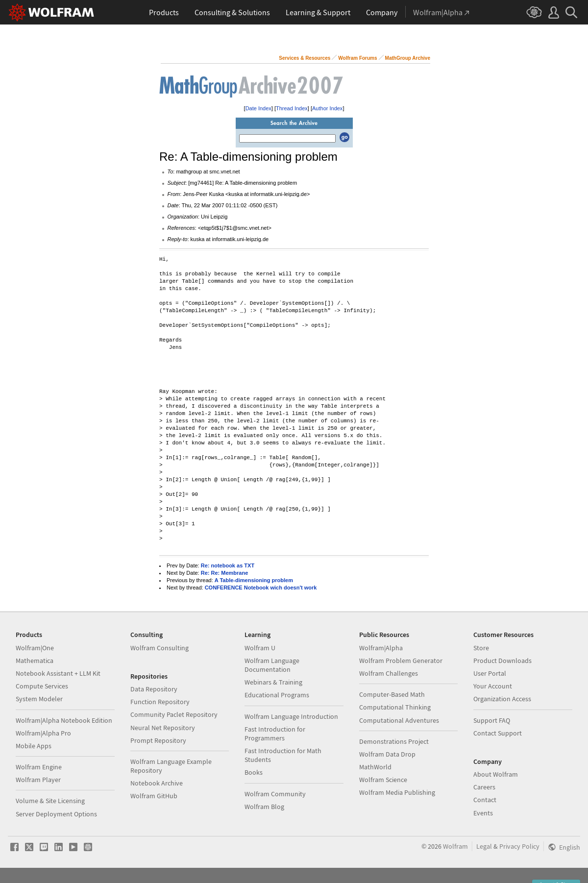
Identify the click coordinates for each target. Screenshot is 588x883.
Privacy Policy (519, 846)
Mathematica (35, 661)
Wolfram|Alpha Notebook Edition (64, 720)
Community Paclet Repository (174, 714)
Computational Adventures (399, 720)
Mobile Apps (34, 746)
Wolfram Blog (264, 807)
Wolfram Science (383, 780)
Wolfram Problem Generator (401, 661)
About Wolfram (496, 774)
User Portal (490, 673)
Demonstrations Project (394, 741)
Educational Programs (277, 695)
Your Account (493, 686)
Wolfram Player (38, 780)
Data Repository (154, 689)
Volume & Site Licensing (50, 801)
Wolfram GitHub (154, 796)
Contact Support (498, 733)
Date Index (258, 108)
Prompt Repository (158, 740)
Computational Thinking (395, 707)
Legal (484, 846)
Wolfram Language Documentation (272, 665)
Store (481, 648)
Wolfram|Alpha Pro (43, 733)
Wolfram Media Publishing (397, 792)
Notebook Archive (157, 783)
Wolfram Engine (39, 767)
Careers (484, 787)
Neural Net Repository (163, 728)
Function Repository (160, 702)
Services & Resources (305, 58)
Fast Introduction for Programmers (275, 734)
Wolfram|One (35, 648)
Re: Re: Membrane (225, 573)
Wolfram (455, 846)
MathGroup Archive (408, 58)
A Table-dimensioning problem (254, 580)
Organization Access (502, 699)
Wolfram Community (275, 794)
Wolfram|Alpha (381, 648)
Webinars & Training (273, 682)
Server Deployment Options (56, 814)
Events (483, 813)
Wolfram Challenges (389, 673)
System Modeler (39, 699)
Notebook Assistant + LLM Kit (58, 673)
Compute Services (42, 686)
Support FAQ (492, 720)
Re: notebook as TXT (228, 565)
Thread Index (292, 108)
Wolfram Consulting (159, 648)
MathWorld (375, 767)
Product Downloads (502, 661)
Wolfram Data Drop (387, 754)
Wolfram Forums (357, 58)
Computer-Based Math (392, 694)
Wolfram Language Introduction (291, 716)
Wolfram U (260, 648)
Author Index (327, 108)
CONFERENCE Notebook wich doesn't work (261, 588)
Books (254, 772)
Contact (485, 800)
